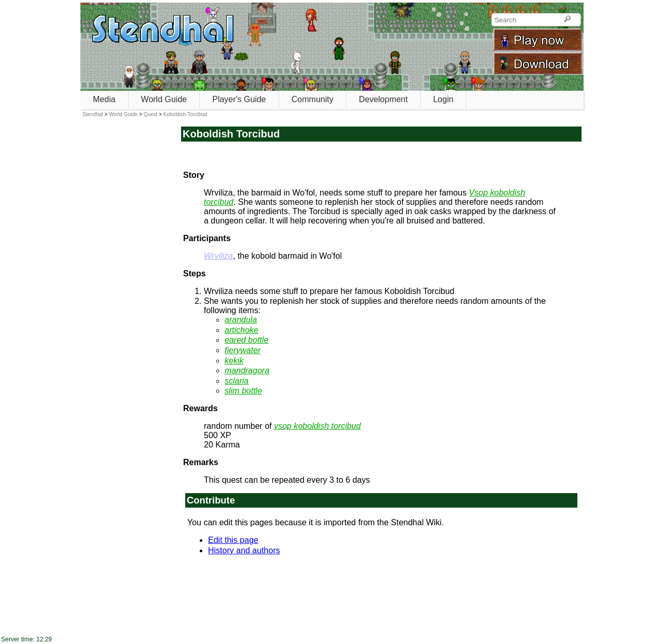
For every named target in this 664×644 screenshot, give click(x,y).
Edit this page (233, 540)
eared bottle (247, 340)
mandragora (247, 370)
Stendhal (93, 114)
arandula (241, 320)
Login (443, 99)
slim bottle (243, 391)
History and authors (244, 550)
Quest (151, 114)
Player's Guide (239, 99)
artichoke (241, 330)
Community (313, 99)
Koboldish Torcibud (185, 114)
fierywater (243, 350)
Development (383, 99)
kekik (234, 361)
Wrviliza (218, 256)
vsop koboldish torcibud (317, 426)
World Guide (164, 99)
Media (104, 99)
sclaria (237, 381)
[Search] (567, 20)
